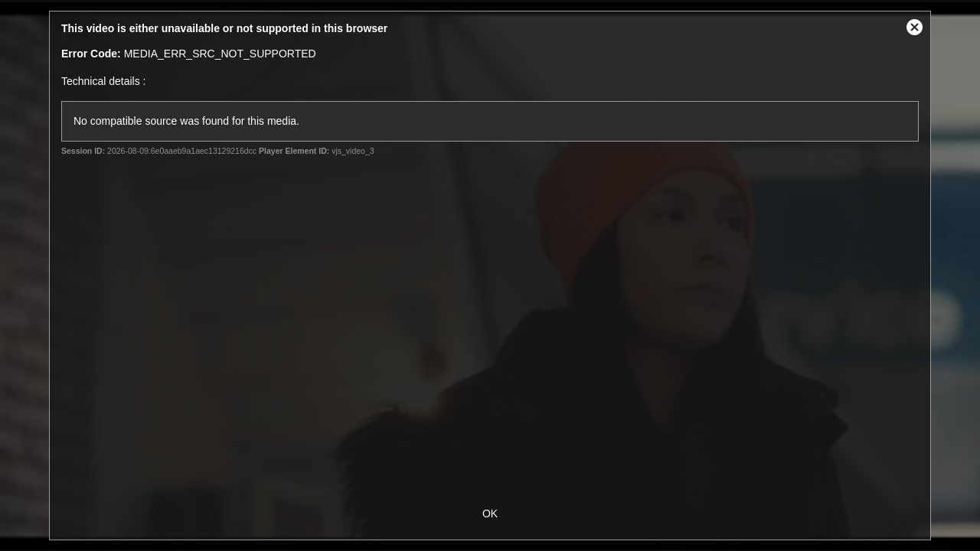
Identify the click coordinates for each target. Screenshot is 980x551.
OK (490, 514)
